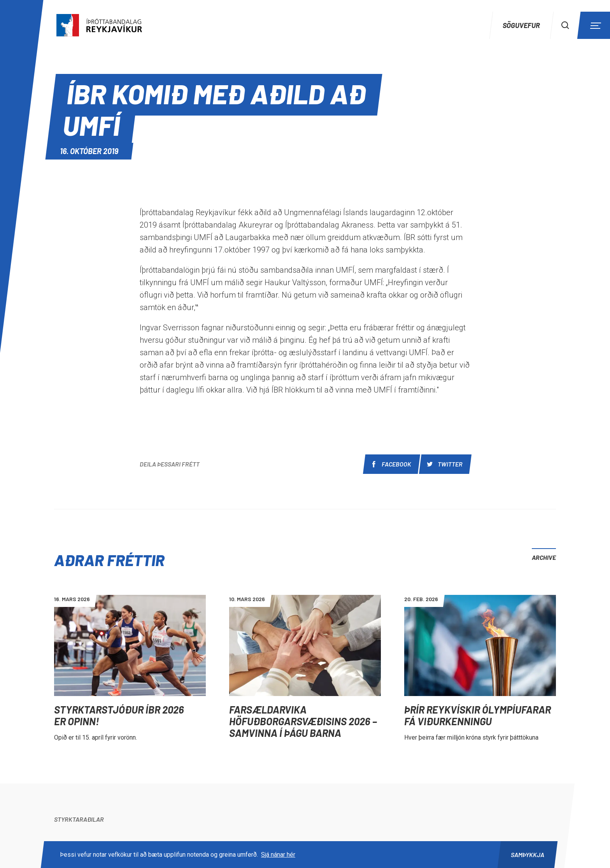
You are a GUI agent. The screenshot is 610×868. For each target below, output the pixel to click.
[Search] (565, 25)
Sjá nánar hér (278, 855)
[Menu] (594, 25)
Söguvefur (521, 25)
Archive (544, 557)
